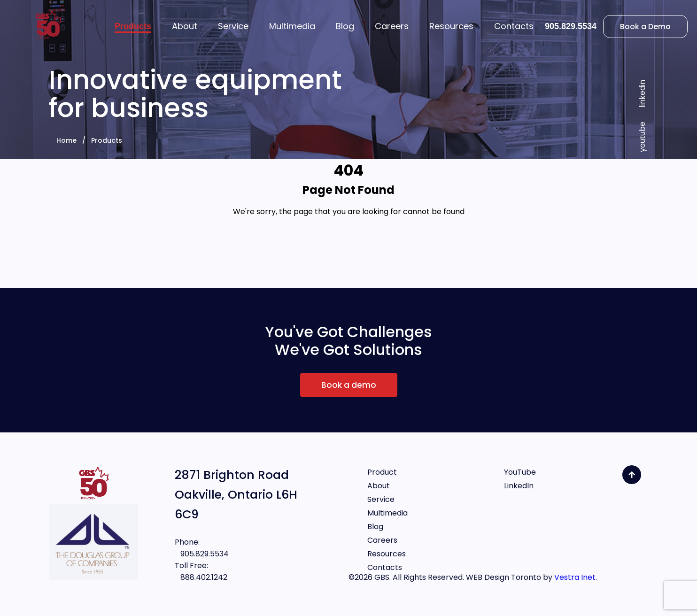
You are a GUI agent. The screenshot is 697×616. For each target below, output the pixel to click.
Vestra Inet (575, 577)
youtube (642, 137)
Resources (387, 554)
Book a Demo (645, 27)
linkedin (642, 94)
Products (107, 140)
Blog (375, 527)
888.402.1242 (201, 577)
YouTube (520, 472)
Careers (382, 540)
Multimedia (387, 513)
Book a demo (349, 385)
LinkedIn (519, 486)
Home (66, 140)
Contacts (385, 567)
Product (382, 472)
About (379, 486)
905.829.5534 (571, 26)
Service (381, 499)
